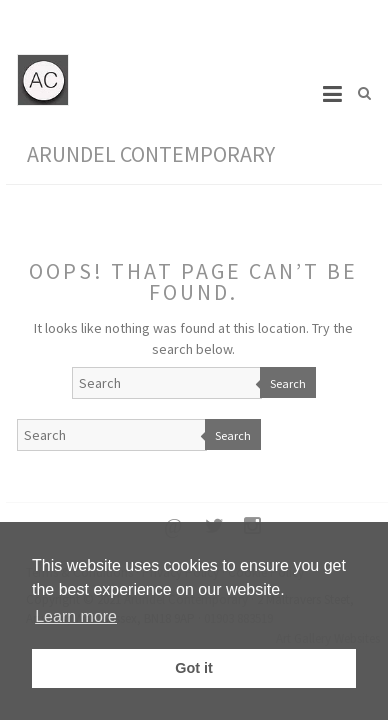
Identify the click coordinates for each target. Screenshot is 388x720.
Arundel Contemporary (151, 154)
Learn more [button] (76, 616)
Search (288, 383)
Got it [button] (194, 668)
